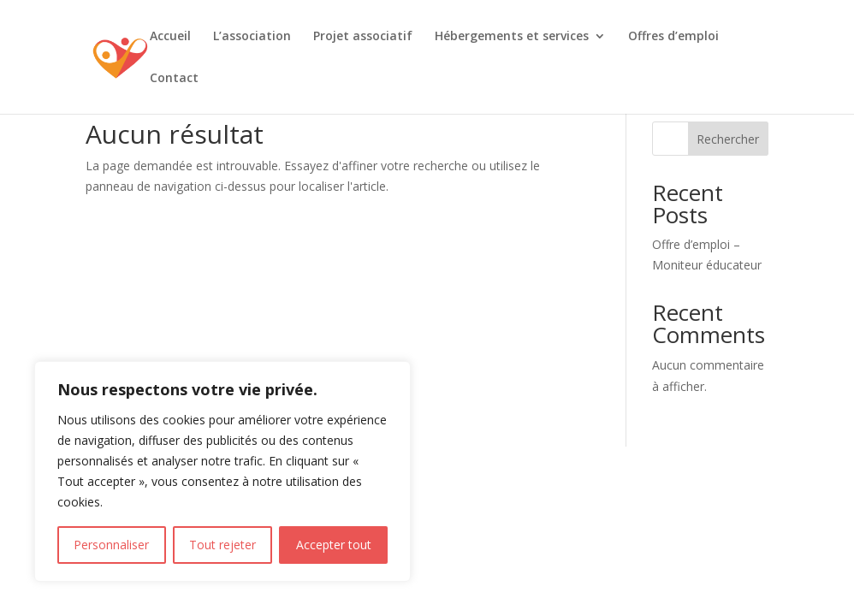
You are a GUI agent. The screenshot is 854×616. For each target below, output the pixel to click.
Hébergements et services (512, 37)
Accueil (170, 37)
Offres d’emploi (673, 37)
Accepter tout (334, 545)
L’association (252, 37)
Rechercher (728, 139)
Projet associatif (363, 37)
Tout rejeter (222, 545)
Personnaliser (111, 545)
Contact (174, 79)
